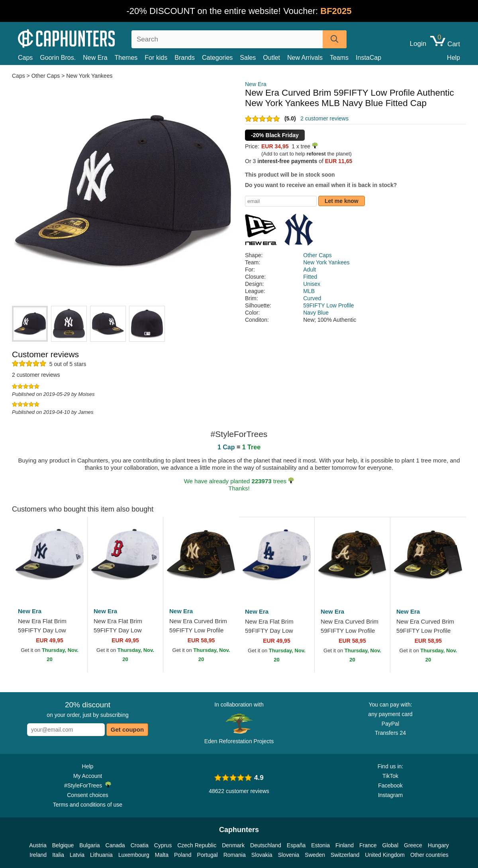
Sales (248, 58)
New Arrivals (305, 58)
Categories (217, 58)
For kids (156, 58)
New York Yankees (89, 76)
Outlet (271, 58)
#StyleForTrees (88, 785)
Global (390, 845)
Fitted (310, 277)
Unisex (312, 284)
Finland (345, 845)
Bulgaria (89, 845)
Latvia (77, 855)
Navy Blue (316, 313)
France (368, 845)
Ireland (38, 855)
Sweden (315, 855)
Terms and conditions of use (88, 805)
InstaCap (368, 58)
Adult (310, 270)
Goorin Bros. (58, 58)
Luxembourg (134, 855)
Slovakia (262, 855)
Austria (38, 845)
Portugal (208, 855)
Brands (185, 58)
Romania (235, 855)
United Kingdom (385, 855)
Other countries (429, 855)
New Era (95, 58)
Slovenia (289, 855)
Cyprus (163, 845)
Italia (58, 855)
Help (454, 58)
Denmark (233, 845)
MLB (309, 291)
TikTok (390, 776)
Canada (115, 845)
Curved (312, 298)
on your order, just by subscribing (87, 709)
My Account (88, 776)
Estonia (320, 845)
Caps (25, 58)
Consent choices (88, 795)
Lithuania (101, 855)
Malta (162, 855)
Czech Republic (197, 845)
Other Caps (46, 76)
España (296, 845)
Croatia (140, 845)
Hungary (438, 845)
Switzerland (345, 855)
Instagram (390, 795)
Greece (413, 845)
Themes (126, 58)
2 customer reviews (324, 118)
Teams (339, 58)
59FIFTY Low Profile (328, 305)
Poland (183, 855)
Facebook (390, 785)
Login (418, 44)
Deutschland (266, 845)
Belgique (63, 845)
